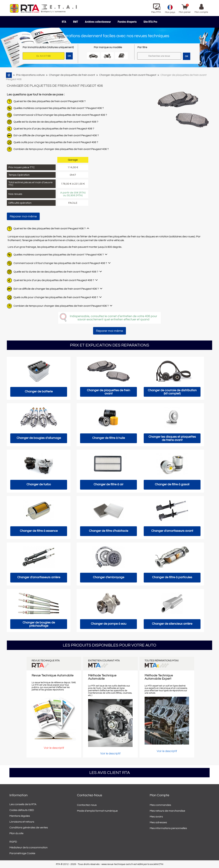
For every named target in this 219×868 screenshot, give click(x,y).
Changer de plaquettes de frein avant (72, 75)
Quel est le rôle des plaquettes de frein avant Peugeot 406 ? (50, 101)
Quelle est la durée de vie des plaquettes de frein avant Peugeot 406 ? (56, 122)
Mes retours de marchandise (167, 811)
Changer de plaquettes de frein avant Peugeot (128, 75)
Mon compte (159, 795)
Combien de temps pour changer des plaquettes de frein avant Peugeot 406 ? (61, 149)
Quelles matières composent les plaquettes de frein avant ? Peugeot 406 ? (59, 108)
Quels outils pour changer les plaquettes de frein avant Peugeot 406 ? (56, 142)
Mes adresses (158, 822)
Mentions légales (20, 816)
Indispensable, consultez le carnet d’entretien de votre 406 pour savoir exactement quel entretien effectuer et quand (113, 318)
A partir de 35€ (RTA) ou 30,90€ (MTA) (73, 194)
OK (186, 56)
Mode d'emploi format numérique (97, 811)
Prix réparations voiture (30, 75)
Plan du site (16, 833)
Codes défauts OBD (22, 810)
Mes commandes (160, 805)
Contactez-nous (87, 805)
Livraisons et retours (22, 822)
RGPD (13, 842)
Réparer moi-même (23, 216)
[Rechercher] (159, 56)
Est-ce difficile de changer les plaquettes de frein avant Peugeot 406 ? (56, 135)
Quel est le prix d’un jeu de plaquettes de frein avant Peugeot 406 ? (54, 129)
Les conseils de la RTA (23, 804)
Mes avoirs (156, 817)
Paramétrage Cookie (22, 853)
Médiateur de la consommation (28, 848)
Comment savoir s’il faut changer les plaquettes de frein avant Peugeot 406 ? (60, 115)
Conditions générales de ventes (29, 828)
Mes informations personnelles (168, 828)
